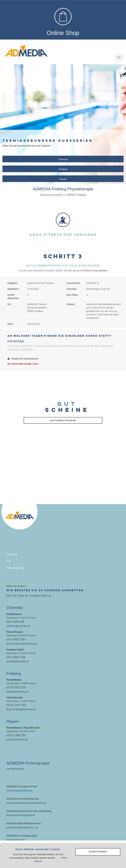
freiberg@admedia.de (17, 692)
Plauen (63, 179)
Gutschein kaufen (63, 421)
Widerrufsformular (16, 568)
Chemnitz (63, 159)
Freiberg (63, 169)
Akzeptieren (98, 852)
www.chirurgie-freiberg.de (19, 791)
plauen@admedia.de (17, 740)
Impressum (12, 554)
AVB (9, 561)
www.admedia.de (15, 769)
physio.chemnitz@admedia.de (22, 644)
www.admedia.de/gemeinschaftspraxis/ (26, 803)
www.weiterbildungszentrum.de (22, 827)
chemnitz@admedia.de (18, 626)
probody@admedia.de (18, 661)
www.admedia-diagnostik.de (21, 815)
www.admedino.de (16, 840)
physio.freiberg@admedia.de (21, 709)
